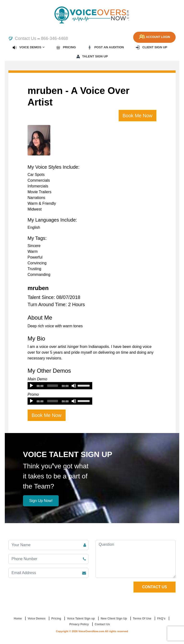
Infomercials (38, 186)
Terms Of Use (142, 619)
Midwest (35, 209)
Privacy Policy (79, 624)
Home (18, 619)
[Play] (31, 386)
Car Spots (36, 175)
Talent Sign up (92, 56)
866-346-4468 (54, 38)
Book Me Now (138, 116)
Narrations (36, 198)
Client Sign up (151, 47)
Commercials (39, 180)
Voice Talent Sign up (81, 619)
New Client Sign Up (114, 619)
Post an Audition (106, 47)
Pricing (66, 47)
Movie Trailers (40, 192)
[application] (60, 386)
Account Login (154, 37)
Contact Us (22, 38)
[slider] (53, 386)
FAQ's (161, 619)
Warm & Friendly (42, 203)
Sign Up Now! (41, 501)
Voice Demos (27, 47)
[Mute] (74, 386)
